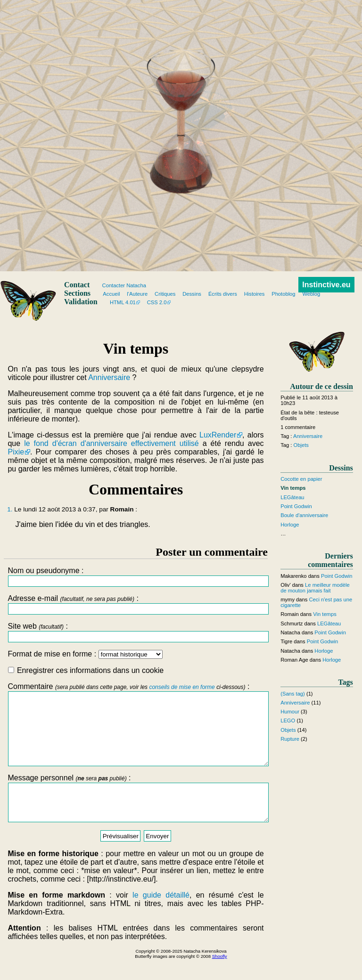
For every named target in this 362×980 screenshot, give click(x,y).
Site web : (136, 632)
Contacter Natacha (124, 285)
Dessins (192, 294)
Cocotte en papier (301, 479)
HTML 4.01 (123, 302)
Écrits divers (223, 294)
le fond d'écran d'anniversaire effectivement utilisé (111, 443)
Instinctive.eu (326, 285)
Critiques (165, 294)
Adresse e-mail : (136, 604)
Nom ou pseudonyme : (136, 577)
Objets (301, 445)
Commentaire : (136, 731)
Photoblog (283, 294)
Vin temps (325, 614)
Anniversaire (109, 377)
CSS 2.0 (157, 302)
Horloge (290, 525)
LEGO (288, 721)
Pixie (16, 452)
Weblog (311, 294)
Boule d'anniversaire (304, 515)
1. (10, 509)
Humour (290, 712)
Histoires (255, 294)
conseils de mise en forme (182, 687)
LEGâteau (292, 497)
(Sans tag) (293, 694)
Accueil (111, 294)
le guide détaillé (161, 916)
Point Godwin (296, 506)
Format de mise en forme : (85, 654)
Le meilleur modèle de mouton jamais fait (315, 588)
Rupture (290, 739)
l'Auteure (137, 294)
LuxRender (218, 435)
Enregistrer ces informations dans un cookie (86, 670)
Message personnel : (136, 816)
